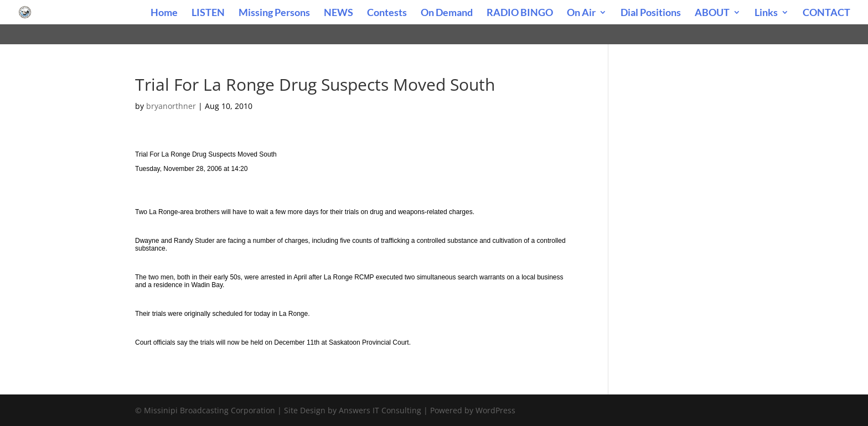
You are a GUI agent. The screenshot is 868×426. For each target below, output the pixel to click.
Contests (387, 13)
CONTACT (826, 13)
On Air (581, 13)
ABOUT (712, 13)
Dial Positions (651, 13)
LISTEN (208, 13)
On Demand (447, 13)
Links (766, 13)
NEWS (339, 13)
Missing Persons (274, 13)
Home (164, 13)
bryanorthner (171, 106)
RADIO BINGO (520, 13)
